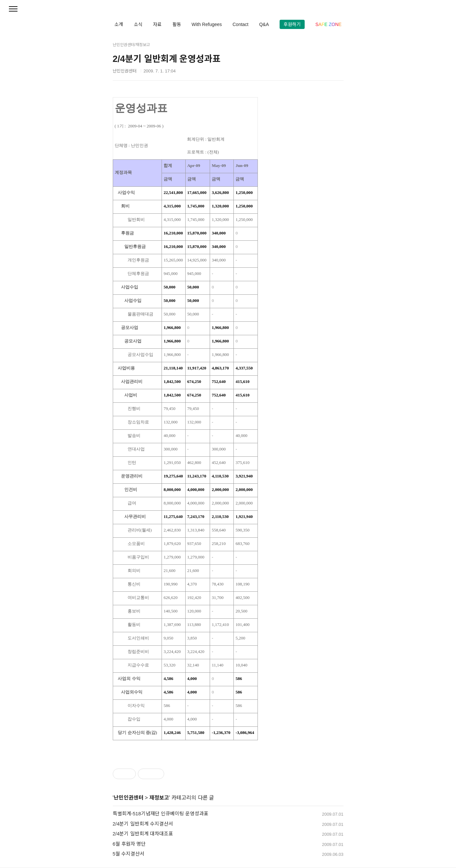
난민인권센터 (129, 798)
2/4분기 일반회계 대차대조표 (143, 834)
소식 (138, 24)
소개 (119, 24)
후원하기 (292, 24)
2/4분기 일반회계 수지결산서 (143, 824)
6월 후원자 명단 (129, 844)
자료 (157, 24)
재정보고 (159, 798)
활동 (177, 24)
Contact (240, 24)
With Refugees (207, 24)
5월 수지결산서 (129, 854)
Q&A (264, 24)
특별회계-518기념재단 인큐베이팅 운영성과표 (161, 814)
